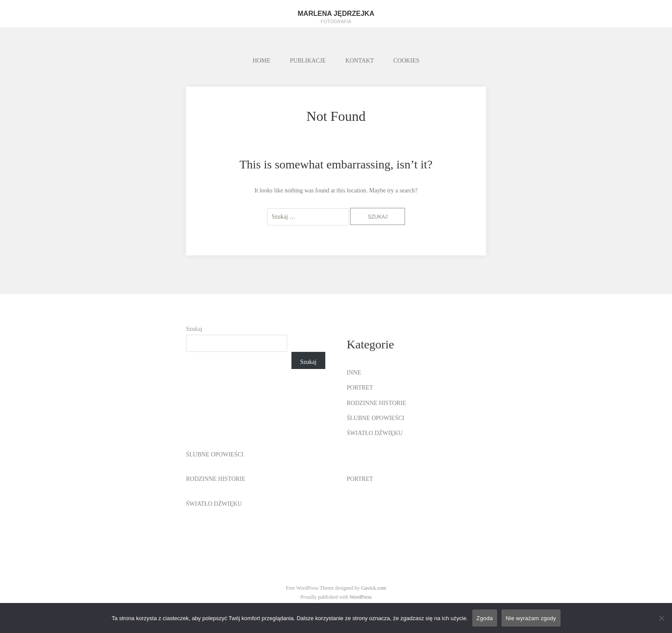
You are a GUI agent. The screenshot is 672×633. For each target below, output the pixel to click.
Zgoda (485, 618)
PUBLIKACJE (308, 61)
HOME (262, 61)
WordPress (361, 597)
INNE (354, 373)
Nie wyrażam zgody (531, 618)
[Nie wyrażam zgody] (661, 618)
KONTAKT (360, 61)
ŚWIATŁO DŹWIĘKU (375, 433)
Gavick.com (374, 588)
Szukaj (194, 329)
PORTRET (360, 388)
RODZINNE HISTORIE (376, 403)
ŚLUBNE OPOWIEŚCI (375, 418)
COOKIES (406, 61)
